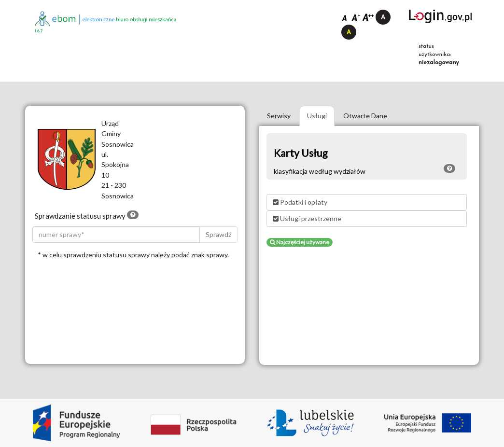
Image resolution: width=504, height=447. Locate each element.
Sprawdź (218, 234)
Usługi (317, 116)
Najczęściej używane (300, 242)
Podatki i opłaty (300, 202)
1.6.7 (39, 31)
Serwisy (279, 116)
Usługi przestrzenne (307, 218)
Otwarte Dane (365, 116)
